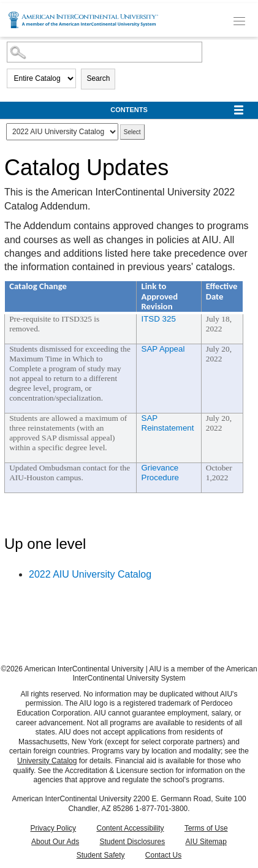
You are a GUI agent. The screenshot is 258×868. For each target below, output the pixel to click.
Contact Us (163, 855)
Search (98, 78)
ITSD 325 (159, 319)
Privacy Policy (53, 828)
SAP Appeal (163, 349)
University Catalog (47, 761)
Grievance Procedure (161, 473)
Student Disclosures (132, 842)
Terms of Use (206, 828)
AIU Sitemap (206, 842)
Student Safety (101, 855)
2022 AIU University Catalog (90, 574)
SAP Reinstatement (168, 423)
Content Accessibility (130, 828)
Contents (129, 110)
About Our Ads (55, 842)
